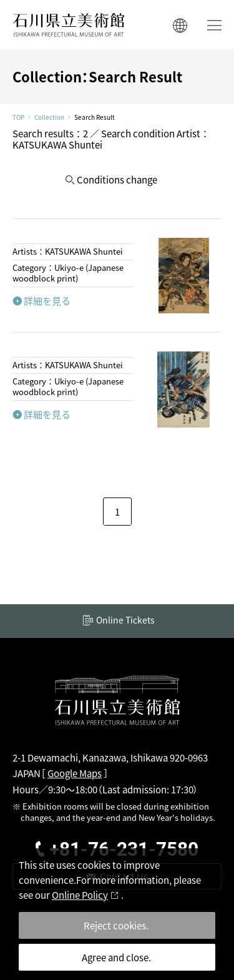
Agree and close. (116, 957)
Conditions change (117, 179)
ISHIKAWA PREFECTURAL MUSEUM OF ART (69, 25)
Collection (49, 117)
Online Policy (80, 895)
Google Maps (75, 773)
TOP (18, 117)
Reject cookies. (116, 925)
